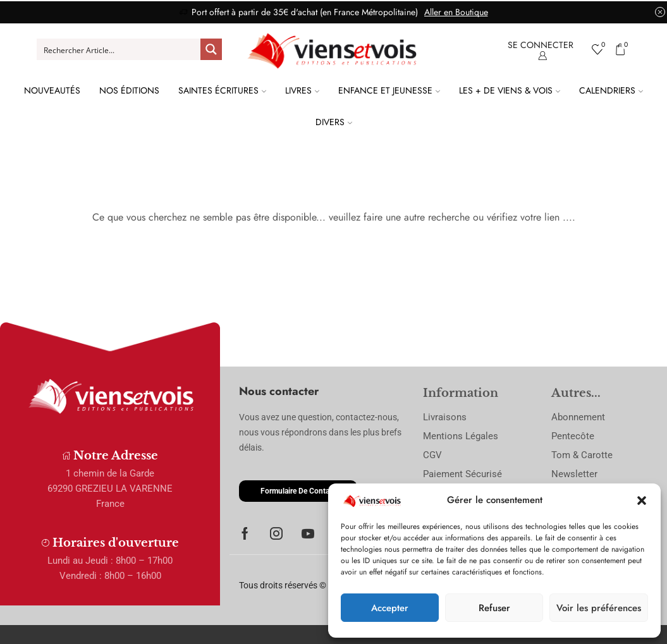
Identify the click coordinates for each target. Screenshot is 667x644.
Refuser (494, 608)
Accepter (390, 608)
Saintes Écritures (222, 90)
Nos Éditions (129, 90)
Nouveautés (52, 90)
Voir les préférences (599, 608)
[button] (642, 501)
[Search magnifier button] (211, 49)
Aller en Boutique (456, 12)
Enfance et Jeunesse (389, 90)
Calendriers (611, 90)
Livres (302, 90)
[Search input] (119, 49)
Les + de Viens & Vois (510, 90)
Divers (334, 122)
